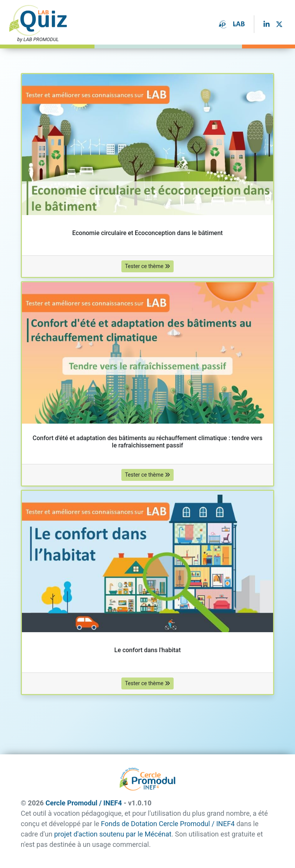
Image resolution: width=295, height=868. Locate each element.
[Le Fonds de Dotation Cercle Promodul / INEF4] (223, 24)
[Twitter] (279, 24)
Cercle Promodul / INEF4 (84, 803)
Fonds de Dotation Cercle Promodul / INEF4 (168, 824)
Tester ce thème (147, 266)
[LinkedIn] (267, 24)
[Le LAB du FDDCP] (239, 24)
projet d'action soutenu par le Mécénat (113, 834)
